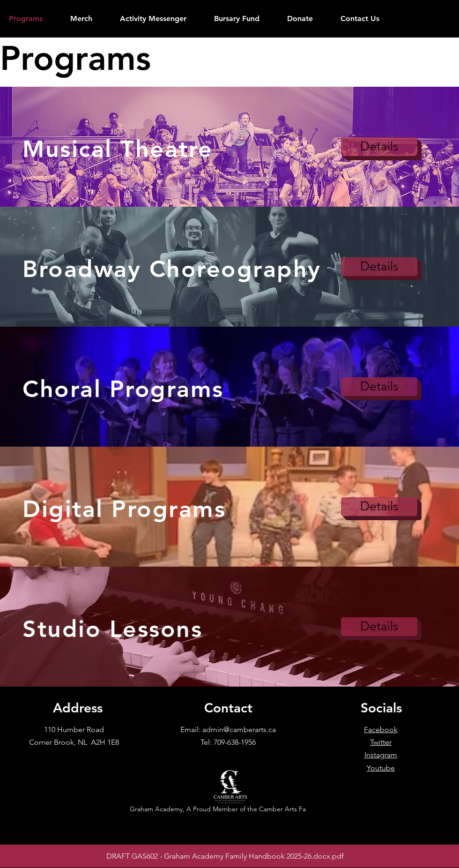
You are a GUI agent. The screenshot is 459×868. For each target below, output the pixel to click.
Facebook (381, 730)
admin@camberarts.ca (239, 730)
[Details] (379, 147)
